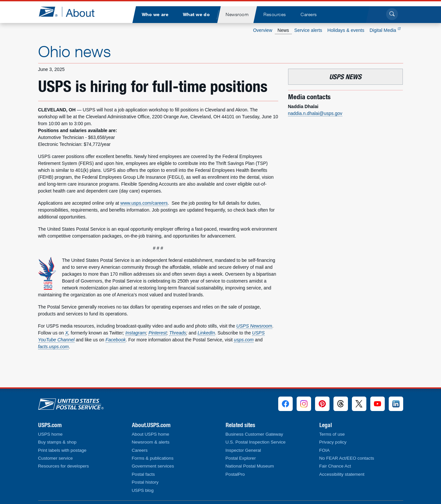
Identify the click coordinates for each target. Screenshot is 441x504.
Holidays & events (346, 30)
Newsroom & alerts (151, 442)
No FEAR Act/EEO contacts (347, 458)
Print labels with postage (62, 450)
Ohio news (74, 51)
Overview (262, 30)
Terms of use (332, 434)
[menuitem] (155, 15)
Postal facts (143, 474)
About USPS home (151, 434)
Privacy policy (333, 442)
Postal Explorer (241, 458)
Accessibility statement (342, 474)
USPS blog (143, 490)
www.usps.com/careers (144, 203)
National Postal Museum (250, 466)
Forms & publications (153, 458)
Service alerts (308, 30)
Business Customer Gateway (254, 434)
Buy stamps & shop (57, 442)
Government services (153, 466)
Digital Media (385, 30)
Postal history (145, 482)
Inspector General (243, 450)
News (283, 30)
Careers (140, 450)
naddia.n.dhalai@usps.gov (315, 113)
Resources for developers (64, 466)
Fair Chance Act (335, 466)
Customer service (56, 458)
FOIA (325, 450)
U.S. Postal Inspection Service (256, 442)
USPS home (50, 434)
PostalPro (235, 474)
